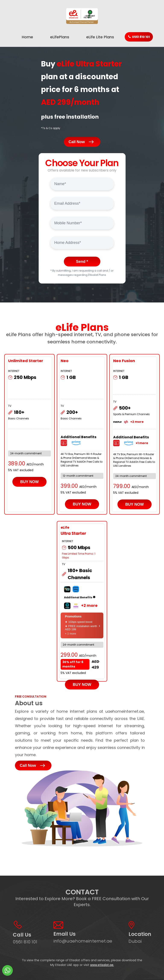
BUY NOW (30, 482)
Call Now (82, 142)
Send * (82, 262)
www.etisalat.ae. (102, 965)
